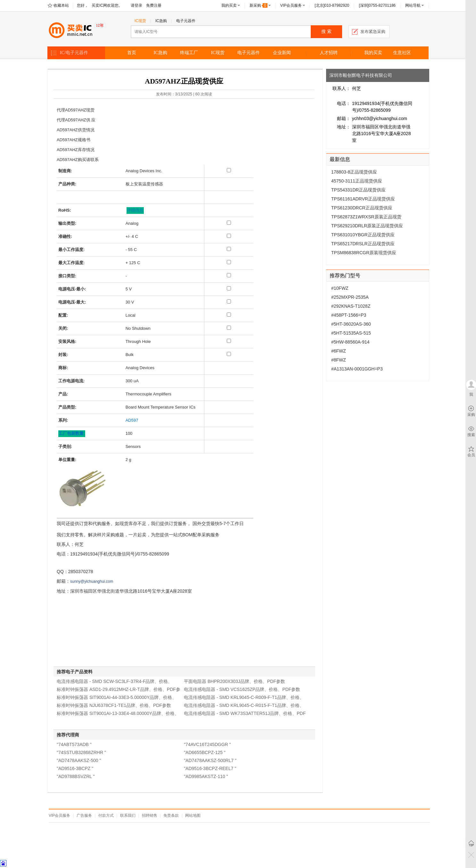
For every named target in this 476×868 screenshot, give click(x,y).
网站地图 (193, 815)
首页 (132, 53)
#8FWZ (339, 360)
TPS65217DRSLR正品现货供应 (363, 244)
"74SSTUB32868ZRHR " (81, 752)
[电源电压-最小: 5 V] (229, 288)
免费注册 (154, 5)
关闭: (63, 328)
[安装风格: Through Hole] (229, 341)
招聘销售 (150, 815)
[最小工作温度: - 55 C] (229, 249)
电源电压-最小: (72, 289)
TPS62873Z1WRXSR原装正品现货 (366, 217)
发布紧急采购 (373, 32)
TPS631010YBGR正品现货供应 (363, 235)
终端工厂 (189, 53)
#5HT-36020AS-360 (351, 324)
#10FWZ (340, 288)
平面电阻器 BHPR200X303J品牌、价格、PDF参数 (234, 681)
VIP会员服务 (291, 5)
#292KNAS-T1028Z (351, 306)
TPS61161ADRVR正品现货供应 (363, 199)
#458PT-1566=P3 (349, 315)
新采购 (259, 5)
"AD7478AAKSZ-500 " (79, 760)
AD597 (132, 420)
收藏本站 (61, 5)
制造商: (65, 171)
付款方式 (106, 815)
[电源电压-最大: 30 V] (229, 301)
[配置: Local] (229, 315)
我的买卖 (229, 5)
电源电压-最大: (72, 302)
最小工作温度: (71, 250)
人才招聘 (329, 53)
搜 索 (326, 32)
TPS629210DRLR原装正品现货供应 (367, 226)
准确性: (65, 236)
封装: (63, 355)
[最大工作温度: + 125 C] (229, 262)
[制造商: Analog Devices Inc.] (229, 170)
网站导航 (413, 5)
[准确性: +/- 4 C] (229, 236)
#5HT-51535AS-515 (351, 333)
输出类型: (67, 223)
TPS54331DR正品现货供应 (358, 190)
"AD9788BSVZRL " (76, 776)
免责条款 (171, 815)
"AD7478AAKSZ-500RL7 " (210, 760)
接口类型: (67, 276)
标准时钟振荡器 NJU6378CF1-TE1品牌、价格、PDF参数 (114, 705)
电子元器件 (186, 21)
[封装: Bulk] (229, 354)
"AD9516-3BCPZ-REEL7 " (210, 768)
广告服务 (84, 815)
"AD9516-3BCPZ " (75, 768)
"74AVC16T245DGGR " (207, 744)
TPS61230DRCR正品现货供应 (362, 208)
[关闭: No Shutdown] (229, 328)
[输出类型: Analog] (229, 223)
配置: (63, 315)
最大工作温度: (71, 263)
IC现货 (140, 21)
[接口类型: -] (229, 275)
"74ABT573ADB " (74, 744)
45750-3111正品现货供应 (357, 181)
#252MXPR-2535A (350, 297)
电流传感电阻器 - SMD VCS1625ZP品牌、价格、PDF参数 (242, 689)
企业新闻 (282, 53)
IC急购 (161, 21)
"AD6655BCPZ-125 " (205, 752)
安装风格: (67, 341)
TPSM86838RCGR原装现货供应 (364, 253)
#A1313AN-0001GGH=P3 (357, 369)
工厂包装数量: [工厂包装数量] (72, 433)
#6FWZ (339, 351)
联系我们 (128, 815)
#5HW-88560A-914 (350, 342)
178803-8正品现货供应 (354, 172)
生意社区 (402, 53)
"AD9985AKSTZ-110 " (206, 776)
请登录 (136, 5)
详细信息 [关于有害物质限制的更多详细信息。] (135, 210)
